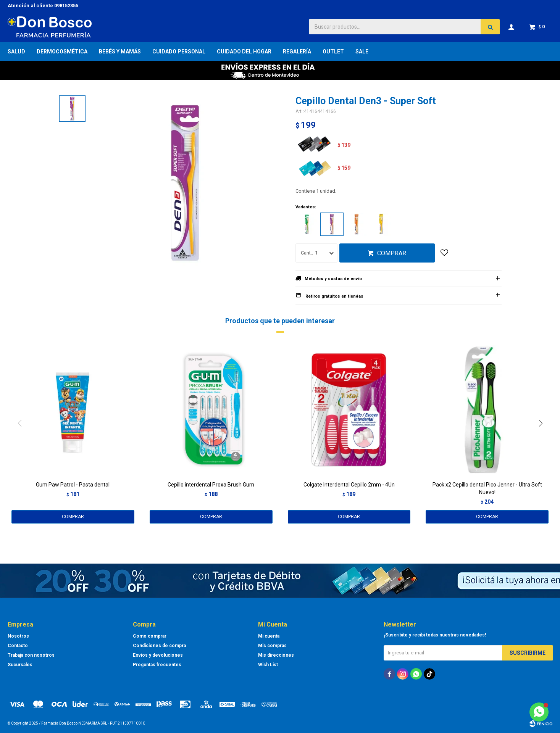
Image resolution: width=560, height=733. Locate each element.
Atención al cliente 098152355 (43, 6)
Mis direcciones (276, 655)
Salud (16, 52)
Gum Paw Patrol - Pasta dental (73, 485)
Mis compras (272, 646)
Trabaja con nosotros (31, 655)
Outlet (333, 52)
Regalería (297, 52)
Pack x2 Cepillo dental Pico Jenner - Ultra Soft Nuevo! (487, 488)
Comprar (392, 253)
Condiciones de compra (159, 646)
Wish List (268, 665)
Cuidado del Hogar (244, 52)
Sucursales (20, 665)
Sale (362, 52)
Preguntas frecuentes (157, 665)
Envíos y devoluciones (158, 655)
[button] (543, 439)
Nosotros (18, 636)
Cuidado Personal (179, 52)
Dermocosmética (62, 52)
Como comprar (150, 636)
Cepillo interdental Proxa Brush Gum (211, 485)
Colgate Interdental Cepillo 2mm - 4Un (349, 485)
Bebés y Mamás (120, 52)
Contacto (18, 646)
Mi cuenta (269, 636)
